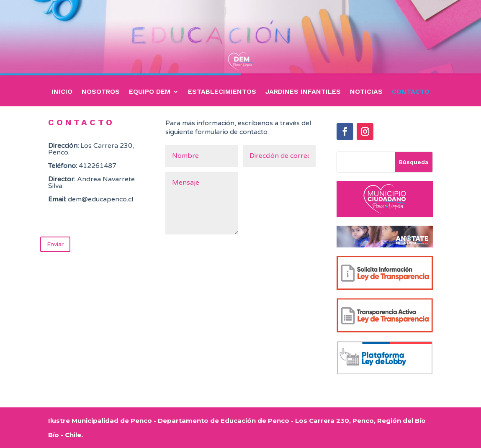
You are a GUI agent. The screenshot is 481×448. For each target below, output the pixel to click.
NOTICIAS (366, 92)
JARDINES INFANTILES (303, 92)
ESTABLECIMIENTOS (222, 92)
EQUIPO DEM (150, 92)
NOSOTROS (101, 92)
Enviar (55, 244)
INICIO (62, 92)
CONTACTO (411, 92)
